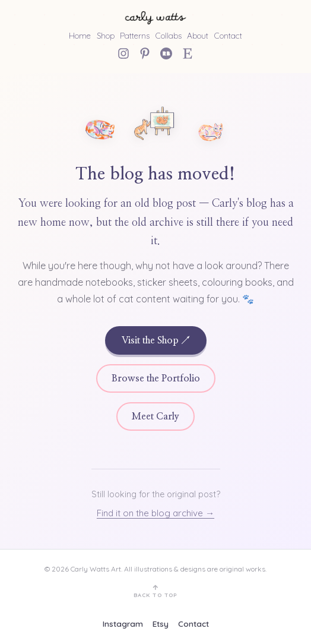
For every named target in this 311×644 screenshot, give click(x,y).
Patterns (135, 35)
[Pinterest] (145, 53)
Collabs (169, 35)
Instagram (123, 624)
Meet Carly (155, 416)
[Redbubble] (166, 53)
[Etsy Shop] (188, 53)
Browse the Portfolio (156, 378)
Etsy (161, 624)
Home (80, 35)
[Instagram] (123, 53)
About (198, 35)
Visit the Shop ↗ (156, 340)
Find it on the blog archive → (155, 513)
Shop (106, 35)
